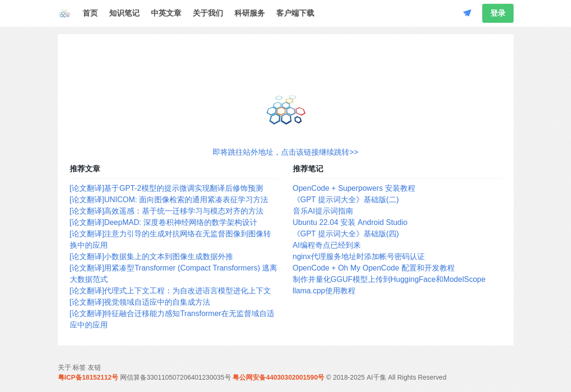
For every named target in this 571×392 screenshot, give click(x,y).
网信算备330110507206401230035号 (176, 377)
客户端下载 (295, 13)
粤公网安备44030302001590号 (278, 377)
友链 (94, 367)
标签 (79, 367)
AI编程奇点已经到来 (327, 245)
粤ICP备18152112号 (88, 377)
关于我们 (208, 13)
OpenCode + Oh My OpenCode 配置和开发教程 (374, 268)
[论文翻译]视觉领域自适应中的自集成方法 (140, 302)
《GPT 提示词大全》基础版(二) (346, 200)
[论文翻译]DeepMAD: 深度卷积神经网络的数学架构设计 (164, 222)
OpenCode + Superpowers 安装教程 (354, 188)
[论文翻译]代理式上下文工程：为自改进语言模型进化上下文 (171, 291)
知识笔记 (124, 13)
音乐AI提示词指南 (323, 211)
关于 (65, 367)
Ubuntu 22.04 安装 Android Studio (350, 222)
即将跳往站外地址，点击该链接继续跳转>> (285, 152)
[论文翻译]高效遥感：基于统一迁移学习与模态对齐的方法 (167, 211)
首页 (90, 13)
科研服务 (250, 13)
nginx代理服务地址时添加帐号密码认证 (359, 257)
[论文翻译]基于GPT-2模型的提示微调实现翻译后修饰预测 (166, 188)
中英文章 (166, 13)
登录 (498, 13)
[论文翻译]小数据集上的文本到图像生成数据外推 (152, 257)
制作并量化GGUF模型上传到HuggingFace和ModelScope (389, 279)
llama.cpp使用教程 (324, 291)
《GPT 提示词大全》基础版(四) (346, 234)
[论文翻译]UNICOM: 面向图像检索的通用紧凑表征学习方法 (169, 200)
